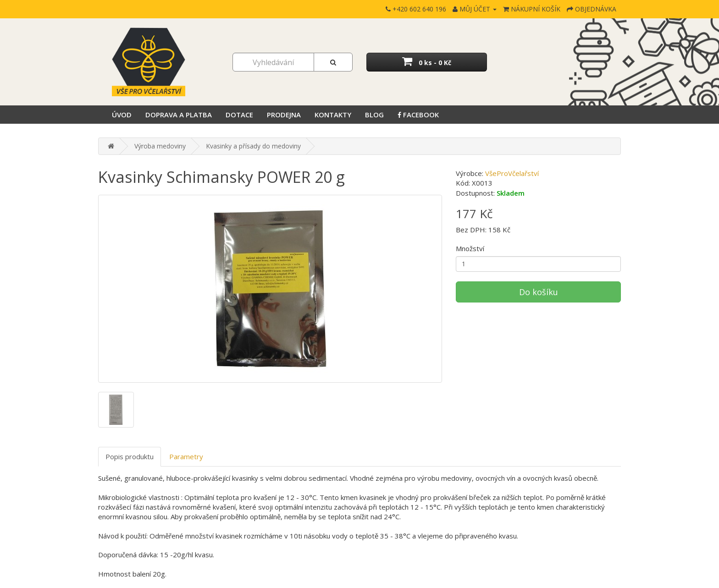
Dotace (239, 115)
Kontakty (333, 115)
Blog (374, 115)
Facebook (418, 115)
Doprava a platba (179, 115)
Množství (470, 248)
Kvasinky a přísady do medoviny (253, 146)
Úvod (122, 115)
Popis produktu (130, 456)
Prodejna (284, 115)
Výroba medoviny (160, 146)
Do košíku (539, 292)
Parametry (186, 456)
